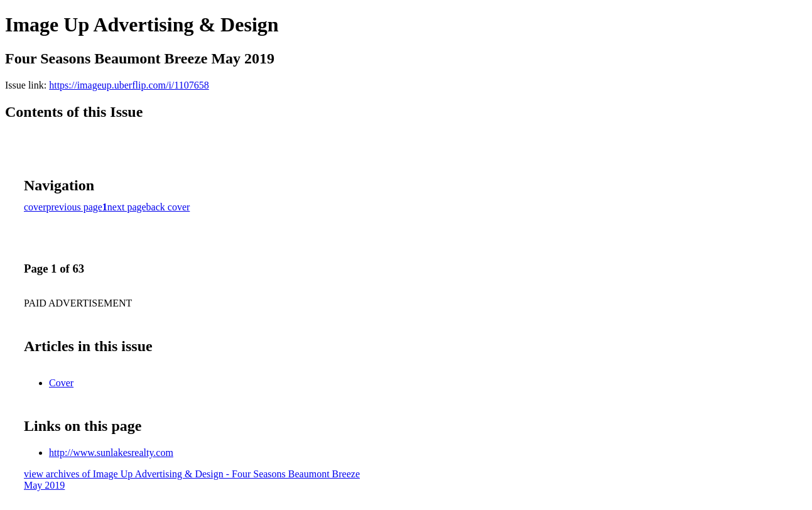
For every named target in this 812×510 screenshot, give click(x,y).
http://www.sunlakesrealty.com (111, 453)
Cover (61, 383)
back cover (168, 207)
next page (127, 207)
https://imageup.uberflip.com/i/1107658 (129, 85)
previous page (74, 207)
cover (35, 207)
